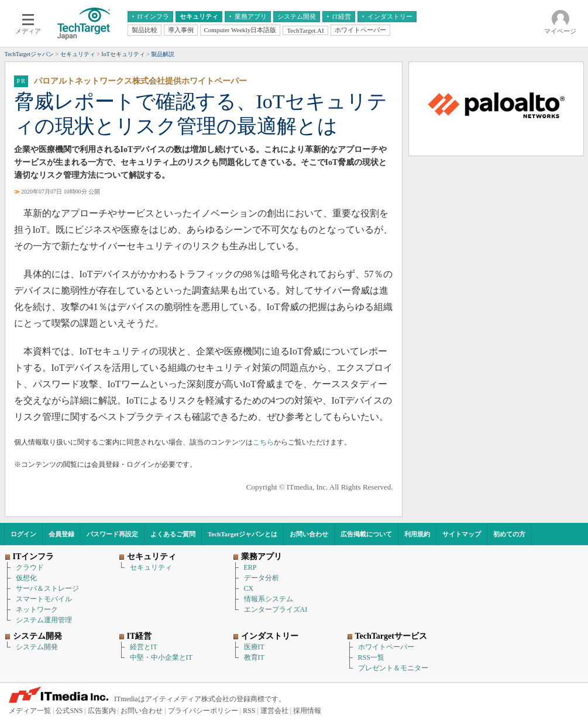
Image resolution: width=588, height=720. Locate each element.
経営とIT (144, 647)
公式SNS (69, 711)
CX (249, 588)
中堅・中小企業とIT (161, 657)
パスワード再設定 (112, 534)
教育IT (254, 657)
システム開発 (37, 647)
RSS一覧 (371, 657)
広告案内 (102, 711)
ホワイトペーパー (386, 647)
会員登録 (61, 534)
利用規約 (417, 534)
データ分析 (262, 578)
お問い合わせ (309, 534)
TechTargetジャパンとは (243, 534)
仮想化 (26, 578)
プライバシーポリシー (203, 711)
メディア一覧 (30, 711)
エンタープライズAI (276, 609)
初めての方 (509, 534)
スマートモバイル (44, 599)
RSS (249, 711)
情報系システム (269, 599)
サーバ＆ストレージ (47, 588)
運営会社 (274, 711)
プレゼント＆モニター (393, 668)
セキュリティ (151, 567)
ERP (250, 567)
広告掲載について (366, 534)
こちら (263, 442)
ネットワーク (37, 609)
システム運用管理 (44, 620)
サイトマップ (462, 534)
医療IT (254, 647)
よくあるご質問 (173, 534)
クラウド (30, 567)
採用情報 (307, 711)
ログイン (23, 534)
